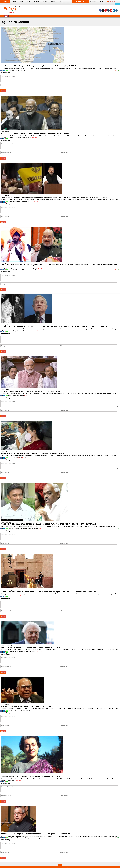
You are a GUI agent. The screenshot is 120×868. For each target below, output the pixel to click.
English (15, 1)
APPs (118, 4)
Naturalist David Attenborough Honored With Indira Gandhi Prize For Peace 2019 (33, 647)
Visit (117, 70)
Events (3, 4)
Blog (60, 1)
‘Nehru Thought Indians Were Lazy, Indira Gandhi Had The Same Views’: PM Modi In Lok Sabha (38, 133)
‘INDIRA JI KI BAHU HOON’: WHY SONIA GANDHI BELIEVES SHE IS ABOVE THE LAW (33, 453)
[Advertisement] (60, 10)
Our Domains (5, 1)
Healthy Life (36, 1)
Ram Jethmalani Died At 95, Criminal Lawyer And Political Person (26, 706)
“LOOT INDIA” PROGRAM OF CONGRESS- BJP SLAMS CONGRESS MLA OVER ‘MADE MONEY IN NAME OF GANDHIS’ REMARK (48, 524)
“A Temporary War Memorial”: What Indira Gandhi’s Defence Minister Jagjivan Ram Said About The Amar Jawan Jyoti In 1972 (49, 592)
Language (97, 1)
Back (7, 16)
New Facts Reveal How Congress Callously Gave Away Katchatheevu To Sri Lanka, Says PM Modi (39, 66)
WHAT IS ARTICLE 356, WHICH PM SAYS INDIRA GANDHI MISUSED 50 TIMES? (30, 391)
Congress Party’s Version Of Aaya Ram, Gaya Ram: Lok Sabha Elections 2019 (31, 777)
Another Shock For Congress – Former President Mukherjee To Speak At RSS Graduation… (36, 834)
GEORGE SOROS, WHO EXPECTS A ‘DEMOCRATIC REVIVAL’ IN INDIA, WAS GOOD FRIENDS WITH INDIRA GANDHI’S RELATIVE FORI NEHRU (54, 327)
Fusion (28, 1)
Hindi (21, 1)
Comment (24, 70)
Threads (45, 1)
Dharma (53, 1)
